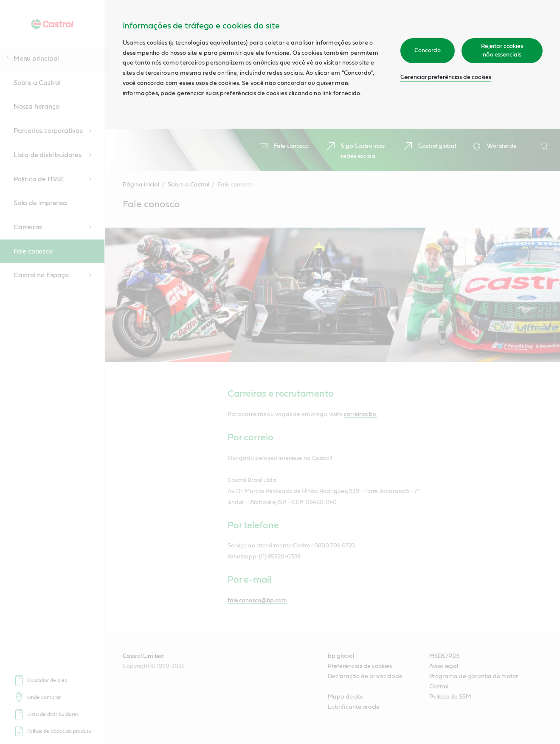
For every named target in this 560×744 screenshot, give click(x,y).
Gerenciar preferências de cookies (446, 77)
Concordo (427, 51)
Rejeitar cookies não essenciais (502, 51)
